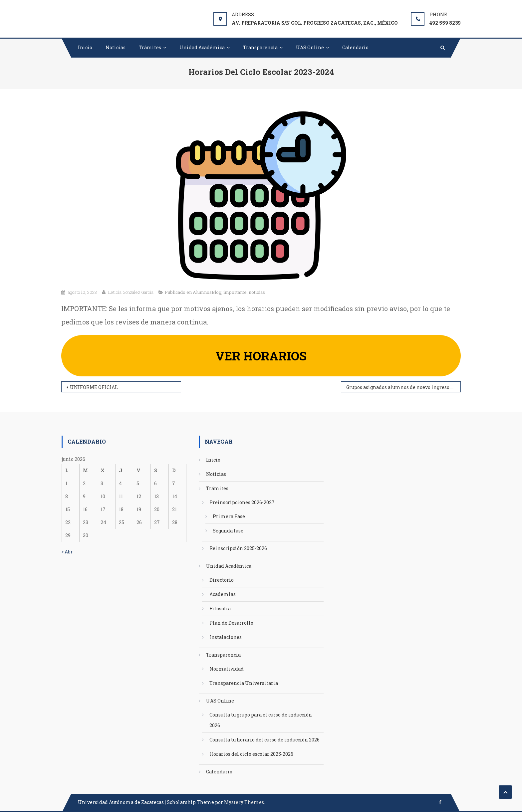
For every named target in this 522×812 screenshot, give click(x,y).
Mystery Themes (244, 802)
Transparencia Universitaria (244, 683)
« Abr (67, 552)
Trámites (150, 47)
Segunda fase (228, 531)
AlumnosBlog (207, 292)
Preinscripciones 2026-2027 (242, 502)
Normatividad (227, 669)
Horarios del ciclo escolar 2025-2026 (251, 754)
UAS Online (310, 47)
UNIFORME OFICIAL (94, 387)
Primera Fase (229, 516)
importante (235, 292)
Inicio (85, 47)
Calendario (355, 47)
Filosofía (220, 609)
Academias (223, 594)
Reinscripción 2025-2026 (238, 548)
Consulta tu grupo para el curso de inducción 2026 (261, 720)
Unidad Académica (202, 47)
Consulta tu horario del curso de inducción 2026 (264, 740)
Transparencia (260, 47)
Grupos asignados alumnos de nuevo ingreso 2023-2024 (403, 387)
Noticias (116, 47)
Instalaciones (226, 637)
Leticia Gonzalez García (131, 292)
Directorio (222, 580)
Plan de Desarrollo (231, 623)
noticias (257, 292)
